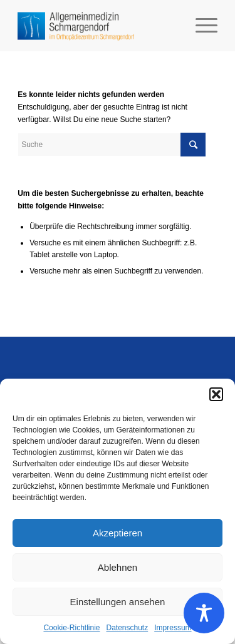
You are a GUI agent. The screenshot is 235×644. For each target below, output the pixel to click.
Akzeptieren (118, 533)
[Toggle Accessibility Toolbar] (204, 613)
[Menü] (200, 26)
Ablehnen (118, 567)
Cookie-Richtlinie (71, 628)
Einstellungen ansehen (118, 602)
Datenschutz (128, 628)
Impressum (173, 628)
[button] (216, 394)
